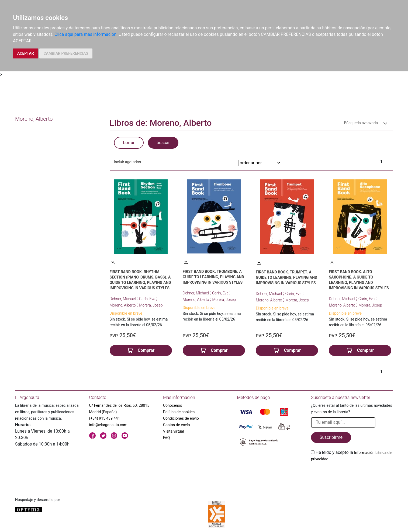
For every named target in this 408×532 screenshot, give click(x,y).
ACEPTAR (26, 53)
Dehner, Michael (123, 299)
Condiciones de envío (181, 418)
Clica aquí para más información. (86, 34)
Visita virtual (173, 431)
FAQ (166, 438)
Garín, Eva (148, 299)
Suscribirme (331, 437)
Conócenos (173, 405)
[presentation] (352, 475)
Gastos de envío (177, 425)
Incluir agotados (127, 162)
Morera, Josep (151, 305)
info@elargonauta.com (108, 425)
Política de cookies (179, 412)
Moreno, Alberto (123, 305)
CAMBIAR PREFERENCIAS (66, 53)
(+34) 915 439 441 (105, 418)
